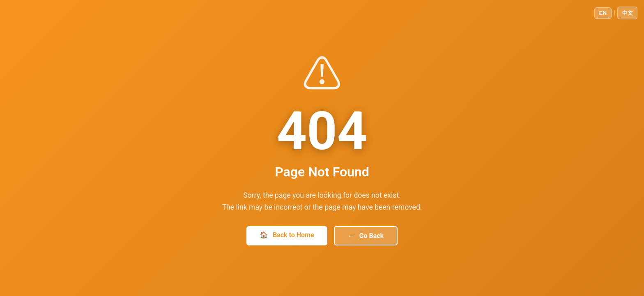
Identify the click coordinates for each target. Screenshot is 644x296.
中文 (628, 13)
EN (603, 13)
